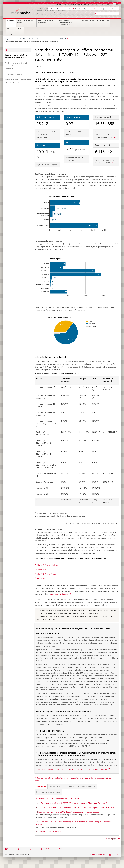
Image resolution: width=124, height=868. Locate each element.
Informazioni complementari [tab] (48, 792)
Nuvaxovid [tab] (41, 578)
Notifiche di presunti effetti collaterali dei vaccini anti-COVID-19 (17, 66)
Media (65, 5)
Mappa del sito (113, 854)
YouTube (47, 849)
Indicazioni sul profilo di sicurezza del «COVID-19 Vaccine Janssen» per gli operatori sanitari (76, 808)
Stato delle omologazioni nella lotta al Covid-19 (18, 81)
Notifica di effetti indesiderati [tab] (62, 786)
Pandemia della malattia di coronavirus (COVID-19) (48, 39)
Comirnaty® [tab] (41, 570)
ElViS (102, 5)
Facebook (24, 849)
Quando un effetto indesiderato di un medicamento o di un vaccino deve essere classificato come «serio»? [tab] (74, 779)
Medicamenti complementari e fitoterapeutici (66, 22)
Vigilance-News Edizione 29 (50, 832)
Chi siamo (11, 29)
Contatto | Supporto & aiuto (106, 9)
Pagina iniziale (10, 39)
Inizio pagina (112, 839)
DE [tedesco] (108, 4)
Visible (20, 29)
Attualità (11, 21)
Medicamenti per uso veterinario (46, 21)
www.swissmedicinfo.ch (60, 594)
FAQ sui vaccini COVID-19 (16, 74)
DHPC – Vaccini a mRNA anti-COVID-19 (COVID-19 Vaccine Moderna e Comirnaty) (73, 803)
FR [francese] (111, 4)
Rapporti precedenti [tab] (86, 786)
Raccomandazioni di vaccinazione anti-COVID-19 (57, 799)
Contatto (58, 5)
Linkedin (35, 849)
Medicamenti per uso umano (25, 21)
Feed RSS (58, 849)
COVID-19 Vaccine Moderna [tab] (47, 565)
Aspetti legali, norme (82, 9)
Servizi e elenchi (103, 20)
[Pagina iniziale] (40, 11)
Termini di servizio (97, 854)
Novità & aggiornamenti (60, 9)
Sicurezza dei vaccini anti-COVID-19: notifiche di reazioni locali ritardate (69, 812)
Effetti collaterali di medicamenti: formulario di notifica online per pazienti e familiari (72, 769)
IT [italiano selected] (114, 4)
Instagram (12, 849)
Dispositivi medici (87, 20)
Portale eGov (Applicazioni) (90, 5)
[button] (97, 14)
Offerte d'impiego (74, 5)
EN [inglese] (117, 4)
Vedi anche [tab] (41, 786)
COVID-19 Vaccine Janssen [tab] (47, 574)
